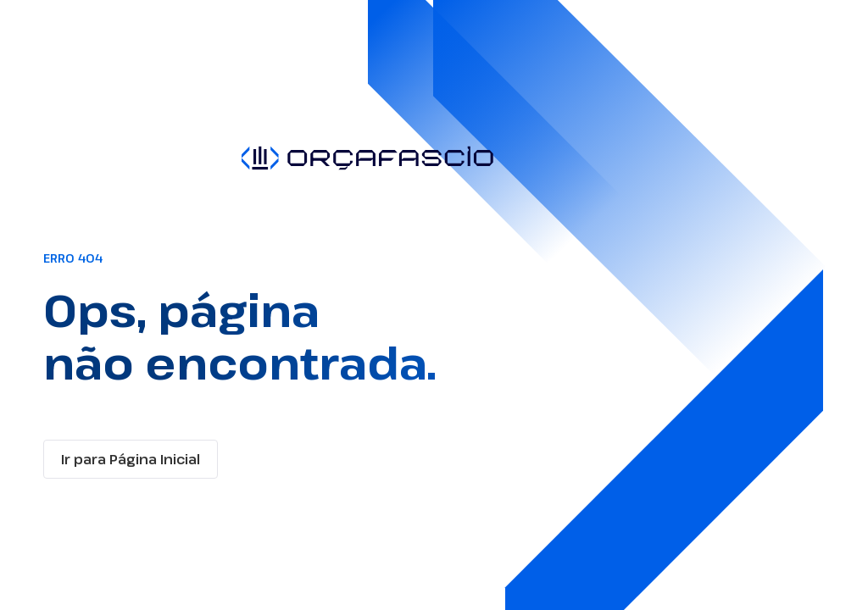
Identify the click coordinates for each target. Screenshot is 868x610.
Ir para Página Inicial (131, 459)
